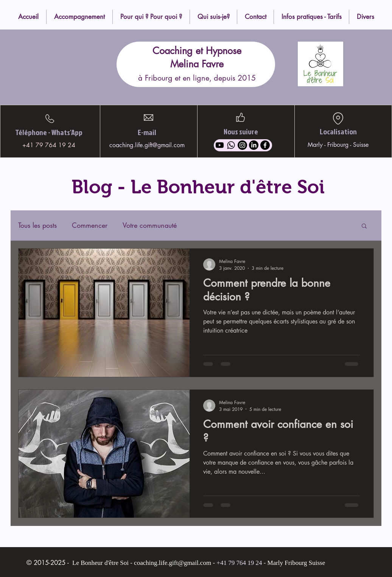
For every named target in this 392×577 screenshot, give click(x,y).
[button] (364, 226)
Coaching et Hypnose (197, 51)
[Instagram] (242, 145)
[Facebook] (265, 145)
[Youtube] (220, 145)
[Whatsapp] (231, 145)
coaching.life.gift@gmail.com (147, 145)
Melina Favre (197, 64)
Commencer (90, 225)
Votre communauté (150, 225)
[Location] (338, 118)
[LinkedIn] (254, 145)
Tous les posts (37, 225)
